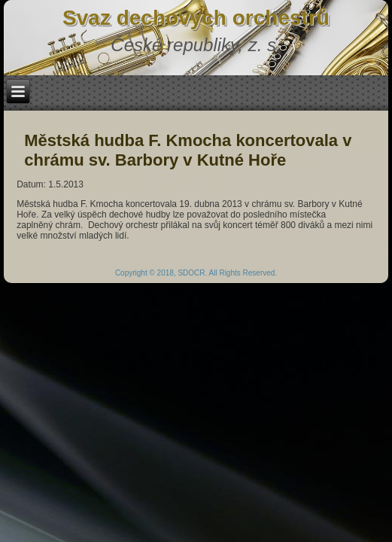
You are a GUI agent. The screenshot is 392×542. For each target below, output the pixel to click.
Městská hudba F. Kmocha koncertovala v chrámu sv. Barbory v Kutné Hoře (188, 150)
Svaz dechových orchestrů (196, 18)
